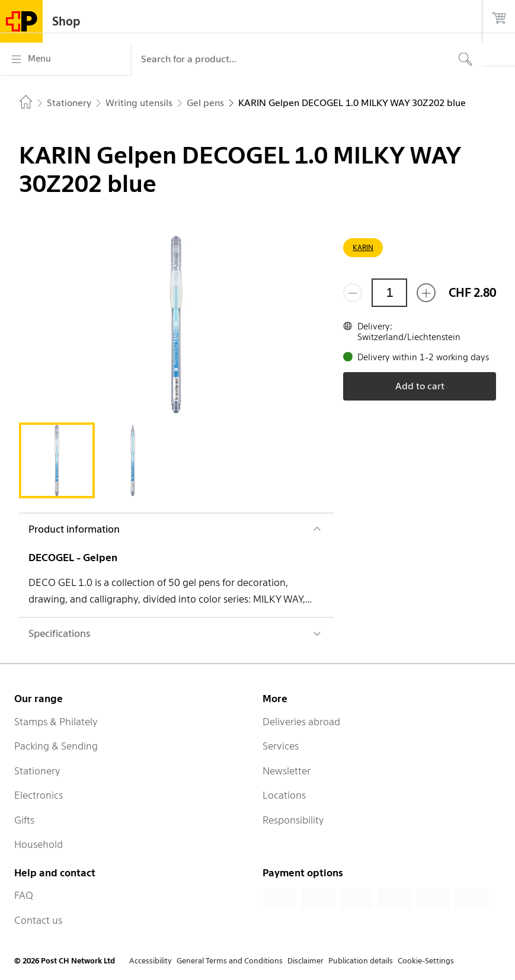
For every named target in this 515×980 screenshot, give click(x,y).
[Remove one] (353, 293)
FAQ (24, 895)
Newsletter (287, 771)
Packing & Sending (56, 746)
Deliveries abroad (301, 722)
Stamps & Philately (56, 722)
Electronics (39, 795)
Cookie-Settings (426, 961)
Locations (284, 795)
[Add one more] (426, 293)
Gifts (24, 820)
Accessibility (151, 961)
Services (281, 746)
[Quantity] (389, 293)
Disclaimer (306, 961)
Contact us (38, 920)
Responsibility (293, 820)
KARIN (363, 247)
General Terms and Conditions (230, 961)
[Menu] (65, 59)
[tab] (57, 460)
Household (39, 844)
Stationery (37, 771)
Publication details (361, 961)
